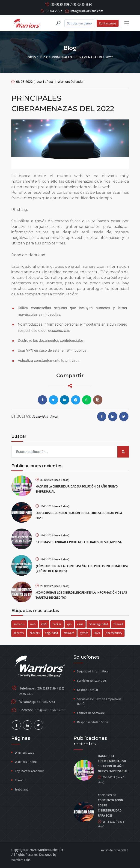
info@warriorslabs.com (87, 11)
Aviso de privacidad (115, 850)
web (33, 624)
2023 (97, 633)
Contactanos (108, 23)
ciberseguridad (98, 624)
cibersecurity (114, 633)
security (19, 633)
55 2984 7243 (46, 702)
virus (80, 624)
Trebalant (21, 789)
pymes (84, 633)
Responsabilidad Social (93, 722)
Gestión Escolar (88, 690)
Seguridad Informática (93, 671)
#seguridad (40, 416)
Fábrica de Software (91, 713)
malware (69, 633)
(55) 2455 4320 (82, 4)
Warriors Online (26, 762)
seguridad (52, 633)
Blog (44, 57)
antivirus (19, 624)
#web (54, 416)
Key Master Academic (30, 771)
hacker (57, 624)
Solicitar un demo (79, 23)
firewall (118, 624)
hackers (35, 633)
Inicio (31, 57)
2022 (44, 624)
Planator (21, 780)
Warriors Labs (24, 752)
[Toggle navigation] (127, 24)
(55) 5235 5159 (60, 4)
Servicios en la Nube (91, 680)
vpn (69, 624)
